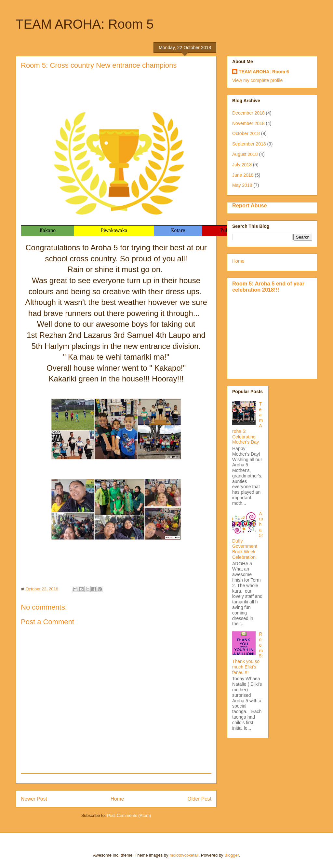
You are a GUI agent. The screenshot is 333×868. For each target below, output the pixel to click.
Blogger (232, 855)
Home (117, 799)
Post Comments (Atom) (129, 815)
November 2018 (248, 123)
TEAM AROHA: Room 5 (85, 24)
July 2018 (242, 165)
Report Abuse (250, 205)
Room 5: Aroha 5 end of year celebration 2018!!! (268, 287)
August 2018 (245, 154)
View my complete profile (257, 80)
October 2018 (246, 133)
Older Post (199, 799)
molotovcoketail (184, 855)
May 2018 (242, 185)
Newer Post (34, 799)
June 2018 (243, 175)
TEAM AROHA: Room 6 (264, 72)
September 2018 (249, 144)
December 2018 (248, 113)
